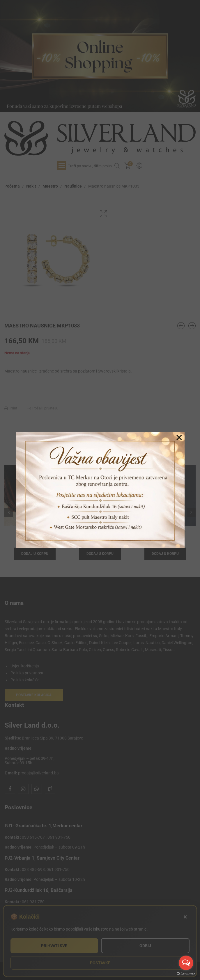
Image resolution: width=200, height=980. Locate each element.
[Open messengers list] (186, 963)
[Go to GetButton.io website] (186, 974)
